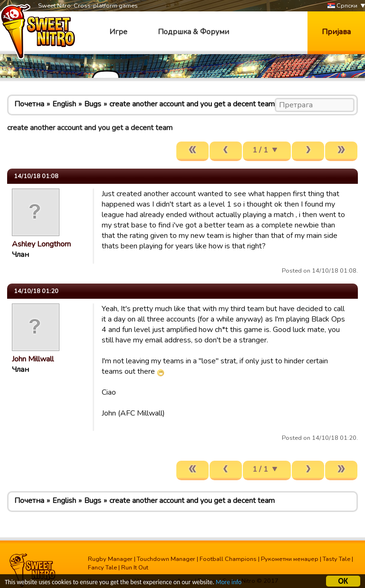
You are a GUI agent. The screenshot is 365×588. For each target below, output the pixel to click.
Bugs (93, 104)
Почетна (29, 104)
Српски (342, 6)
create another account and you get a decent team (192, 104)
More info (229, 583)
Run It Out (135, 568)
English (64, 104)
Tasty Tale (336, 559)
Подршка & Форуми (193, 32)
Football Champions (228, 559)
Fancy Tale (102, 568)
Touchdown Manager (166, 559)
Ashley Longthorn (41, 244)
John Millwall (33, 359)
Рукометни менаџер (290, 559)
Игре (118, 32)
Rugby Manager (110, 559)
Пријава (336, 32)
